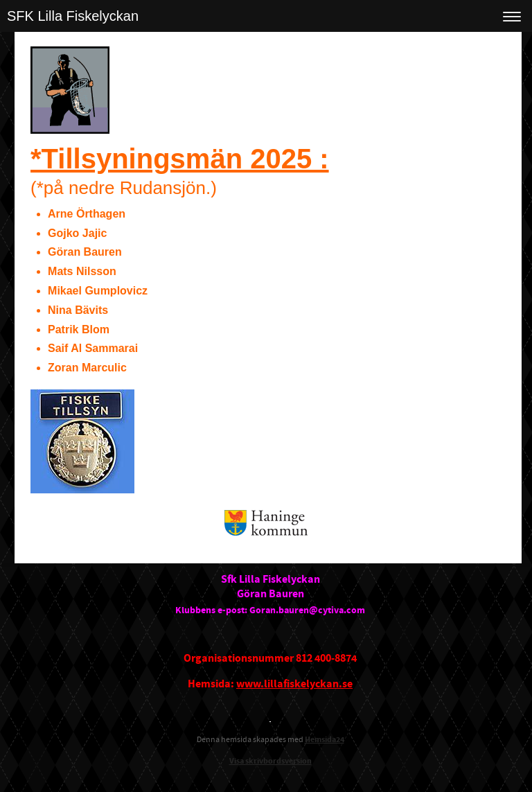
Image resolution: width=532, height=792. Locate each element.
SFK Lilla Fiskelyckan (73, 16)
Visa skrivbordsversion (271, 761)
